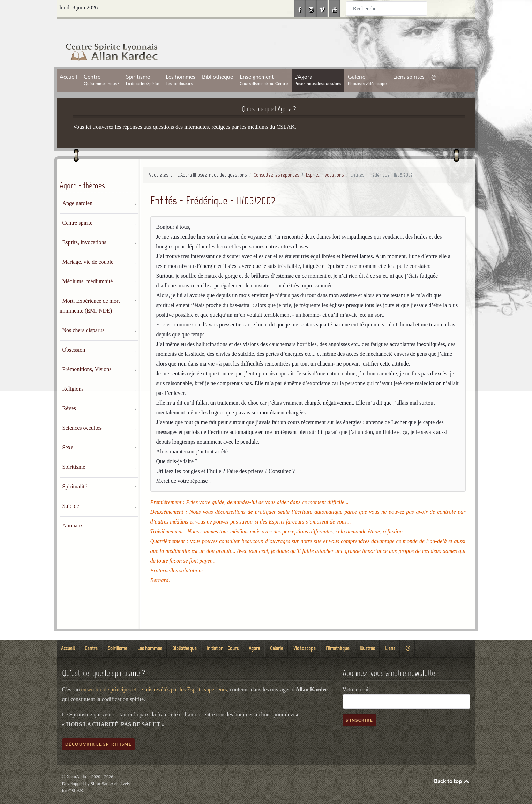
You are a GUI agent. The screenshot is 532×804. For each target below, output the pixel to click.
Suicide (71, 490)
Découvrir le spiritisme (99, 728)
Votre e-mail (356, 674)
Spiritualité (75, 471)
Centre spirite (78, 207)
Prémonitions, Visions (87, 354)
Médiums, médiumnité (88, 266)
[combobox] (387, 9)
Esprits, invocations (84, 227)
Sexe (68, 432)
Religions (73, 373)
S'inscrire (359, 704)
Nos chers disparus (84, 314)
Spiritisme (74, 451)
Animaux (73, 510)
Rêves (69, 393)
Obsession (74, 334)
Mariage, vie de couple (88, 246)
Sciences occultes (82, 412)
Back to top (452, 765)
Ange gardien (78, 187)
